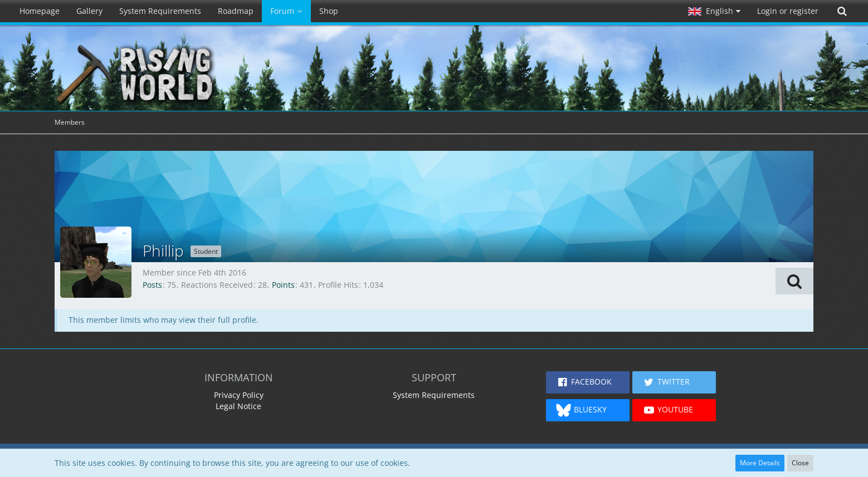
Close (800, 463)
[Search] (842, 11)
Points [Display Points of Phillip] (283, 285)
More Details (760, 463)
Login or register (788, 11)
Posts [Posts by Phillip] (152, 285)
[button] (714, 11)
